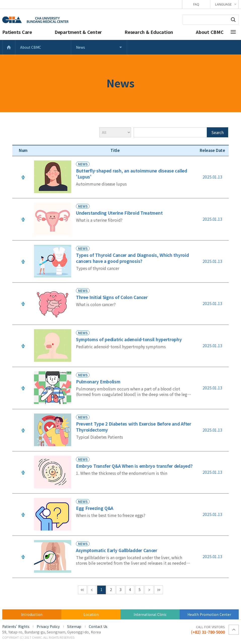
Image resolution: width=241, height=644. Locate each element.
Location (91, 614)
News (81, 47)
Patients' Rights (16, 626)
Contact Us (98, 626)
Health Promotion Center (209, 614)
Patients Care (17, 32)
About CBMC (210, 32)
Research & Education (149, 32)
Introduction (32, 614)
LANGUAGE (223, 4)
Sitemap (74, 626)
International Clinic (150, 614)
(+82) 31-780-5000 (208, 629)
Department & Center (78, 32)
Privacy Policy (48, 626)
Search (233, 20)
